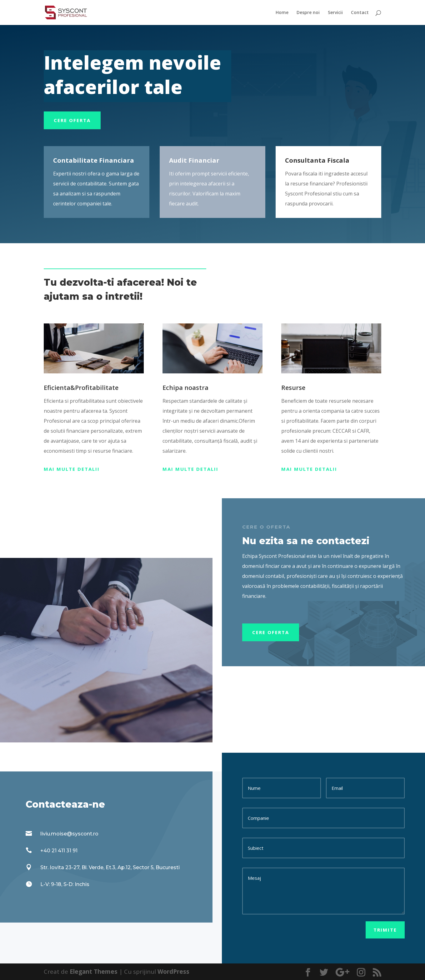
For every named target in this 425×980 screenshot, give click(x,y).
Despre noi (308, 13)
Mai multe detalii (72, 469)
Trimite (385, 930)
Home (282, 13)
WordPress (173, 972)
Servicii (335, 13)
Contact (360, 13)
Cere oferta (72, 120)
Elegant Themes (94, 972)
